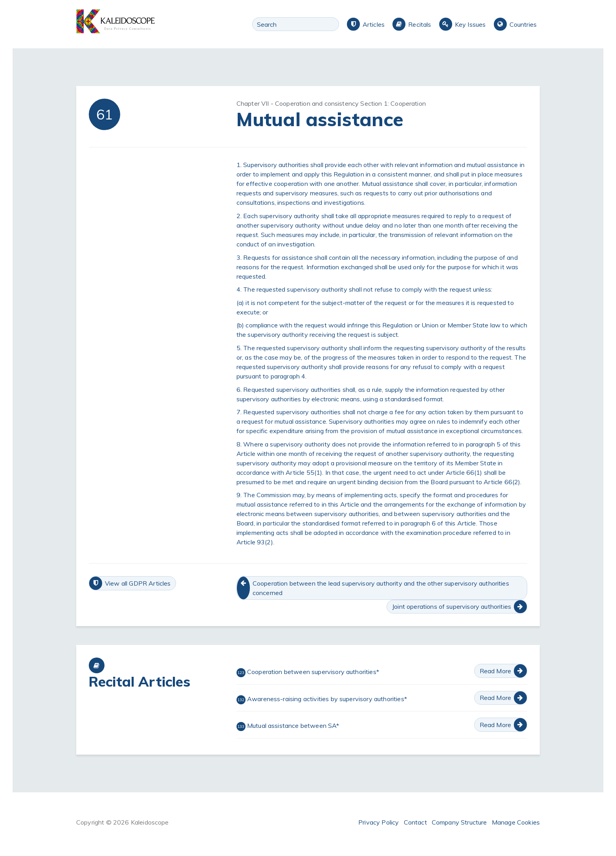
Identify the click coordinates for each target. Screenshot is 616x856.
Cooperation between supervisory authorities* (308, 672)
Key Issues (470, 24)
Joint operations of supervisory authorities (452, 606)
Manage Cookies (516, 822)
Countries (523, 24)
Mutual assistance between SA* (288, 726)
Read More (495, 671)
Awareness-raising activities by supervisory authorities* (322, 700)
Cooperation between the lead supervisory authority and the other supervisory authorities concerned (381, 588)
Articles (374, 24)
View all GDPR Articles (138, 583)
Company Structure (459, 822)
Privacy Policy (379, 822)
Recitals (420, 24)
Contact (415, 822)
